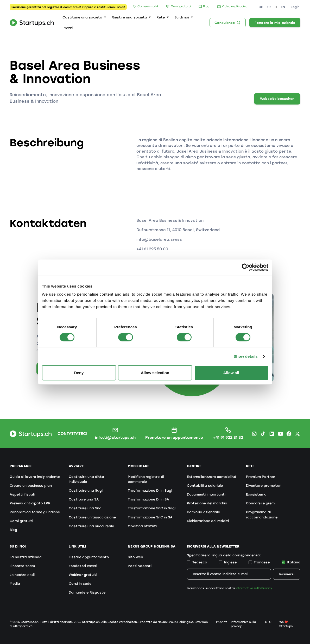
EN (283, 7)
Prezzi (68, 28)
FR (269, 7)
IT (276, 7)
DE (261, 7)
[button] (84, 17)
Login (295, 7)
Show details (246, 356)
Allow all (231, 373)
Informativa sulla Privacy (254, 588)
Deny (79, 373)
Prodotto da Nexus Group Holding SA (166, 622)
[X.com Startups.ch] (298, 434)
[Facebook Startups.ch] (289, 434)
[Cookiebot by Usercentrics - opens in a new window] (246, 267)
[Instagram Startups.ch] (254, 434)
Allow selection (155, 373)
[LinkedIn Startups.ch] (272, 434)
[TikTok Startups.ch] (263, 434)
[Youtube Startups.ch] (280, 434)
